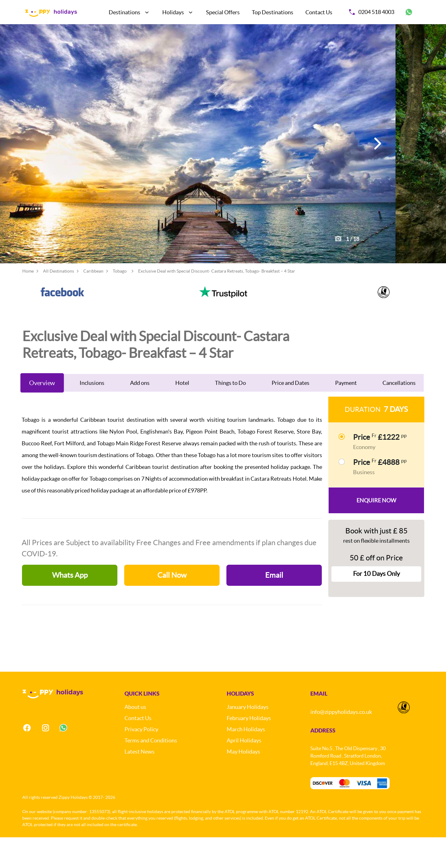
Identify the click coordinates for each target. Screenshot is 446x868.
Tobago (120, 301)
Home (28, 301)
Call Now (172, 605)
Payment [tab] (346, 413)
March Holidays (246, 760)
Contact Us (319, 12)
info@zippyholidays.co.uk (341, 742)
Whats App (70, 605)
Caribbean (93, 301)
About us (135, 737)
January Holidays (248, 737)
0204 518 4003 (372, 12)
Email (274, 605)
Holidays (173, 12)
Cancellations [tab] (399, 413)
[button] (377, 159)
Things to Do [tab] (230, 413)
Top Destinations (273, 12)
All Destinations (59, 301)
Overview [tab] (42, 413)
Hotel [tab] (182, 413)
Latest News (140, 782)
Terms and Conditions (151, 771)
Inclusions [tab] (92, 413)
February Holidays (249, 748)
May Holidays (243, 782)
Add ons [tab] (140, 413)
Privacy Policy (141, 760)
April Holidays (244, 771)
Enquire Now (376, 531)
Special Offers (223, 12)
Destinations (125, 12)
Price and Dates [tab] (291, 413)
